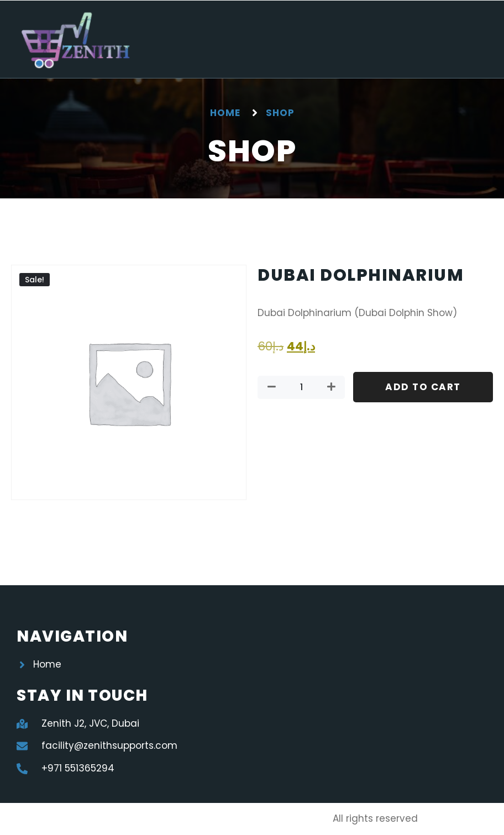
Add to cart (423, 387)
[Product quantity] (301, 387)
